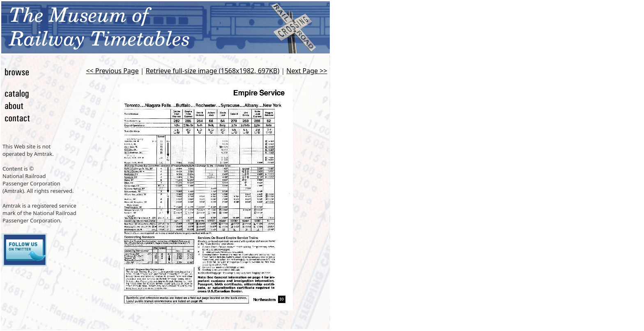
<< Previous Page (112, 71)
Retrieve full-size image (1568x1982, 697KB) (213, 71)
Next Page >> (307, 71)
